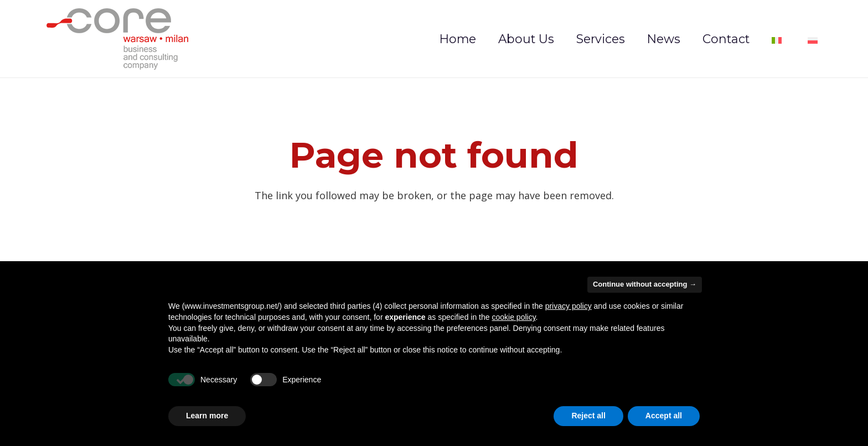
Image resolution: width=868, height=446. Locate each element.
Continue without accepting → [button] (645, 284)
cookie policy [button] (513, 317)
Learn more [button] (207, 416)
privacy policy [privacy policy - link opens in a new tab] (569, 306)
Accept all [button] (664, 416)
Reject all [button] (588, 416)
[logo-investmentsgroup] (117, 39)
